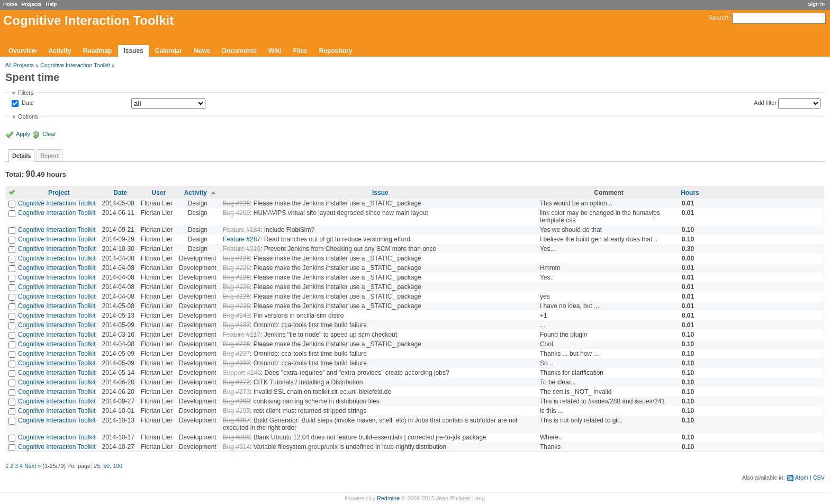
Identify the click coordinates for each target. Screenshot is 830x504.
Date (27, 103)
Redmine (388, 498)
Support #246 (242, 373)
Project (59, 193)
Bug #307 (236, 420)
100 (118, 466)
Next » (33, 466)
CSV (819, 478)
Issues (133, 51)
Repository (336, 51)
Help (52, 4)
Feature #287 (242, 239)
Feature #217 (242, 335)
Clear (49, 134)
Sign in (816, 4)
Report (49, 156)
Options (28, 116)
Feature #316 (242, 249)
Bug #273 (236, 392)
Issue (380, 193)
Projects (32, 4)
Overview (22, 51)
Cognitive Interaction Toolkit (75, 65)
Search (718, 18)
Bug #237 (236, 325)
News (202, 51)
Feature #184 (242, 230)
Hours (690, 193)
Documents (240, 51)
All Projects (20, 65)
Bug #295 (236, 411)
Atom (802, 478)
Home (10, 4)
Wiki (275, 51)
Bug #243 (236, 316)
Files (300, 51)
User (159, 193)
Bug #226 (236, 203)
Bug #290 (236, 401)
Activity (60, 51)
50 (106, 466)
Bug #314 (236, 447)
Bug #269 (236, 213)
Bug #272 (236, 382)
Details (21, 156)
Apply (23, 134)
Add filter (765, 103)
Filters (26, 93)
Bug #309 (236, 437)
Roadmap (98, 51)
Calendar (169, 51)
